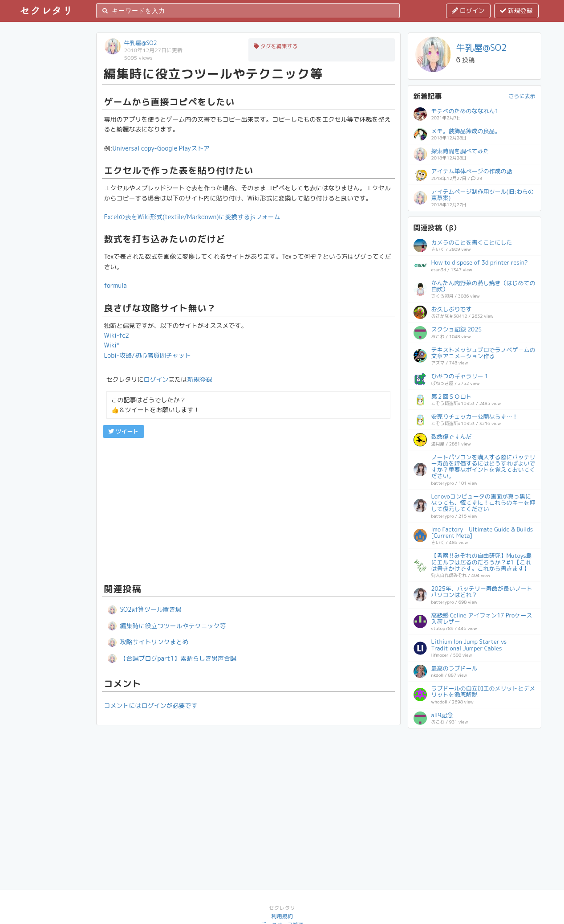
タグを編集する (276, 46)
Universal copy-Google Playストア (161, 148)
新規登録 (516, 10)
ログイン (468, 10)
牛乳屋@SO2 (141, 43)
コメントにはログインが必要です (151, 705)
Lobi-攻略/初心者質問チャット (148, 355)
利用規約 (282, 916)
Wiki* (112, 345)
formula (116, 285)
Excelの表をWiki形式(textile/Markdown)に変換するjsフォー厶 (192, 217)
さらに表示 (522, 96)
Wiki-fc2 (117, 335)
